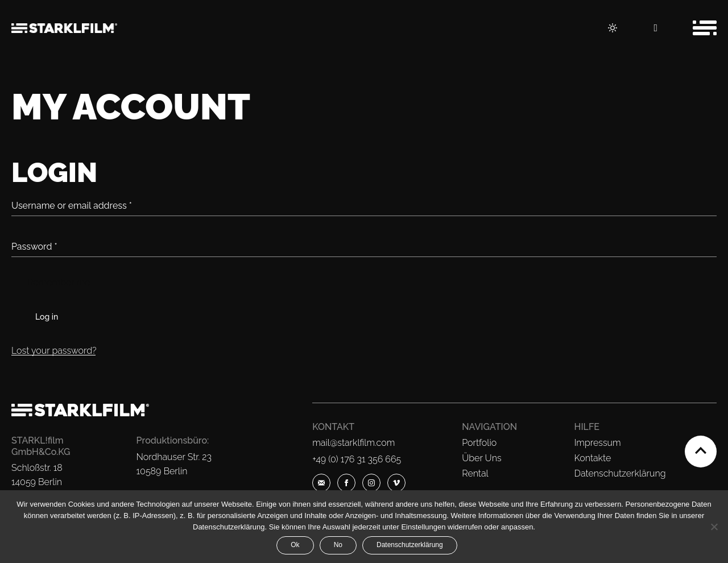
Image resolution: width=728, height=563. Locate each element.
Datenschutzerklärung (620, 473)
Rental (475, 473)
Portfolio (479, 443)
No (338, 545)
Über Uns (481, 458)
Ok (295, 545)
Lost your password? (54, 351)
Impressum (598, 443)
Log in (47, 317)
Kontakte (593, 458)
